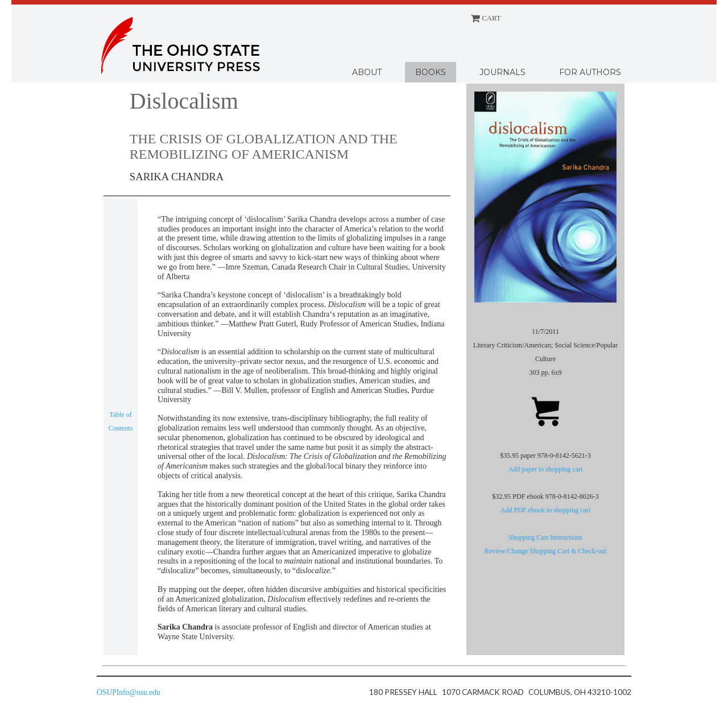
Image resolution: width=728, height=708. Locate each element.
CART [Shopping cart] (486, 18)
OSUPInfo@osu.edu (129, 692)
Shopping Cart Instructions (545, 537)
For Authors (590, 72)
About (367, 72)
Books (431, 72)
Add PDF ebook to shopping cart (545, 510)
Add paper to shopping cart (546, 469)
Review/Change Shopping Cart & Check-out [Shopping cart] (546, 551)
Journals (502, 72)
